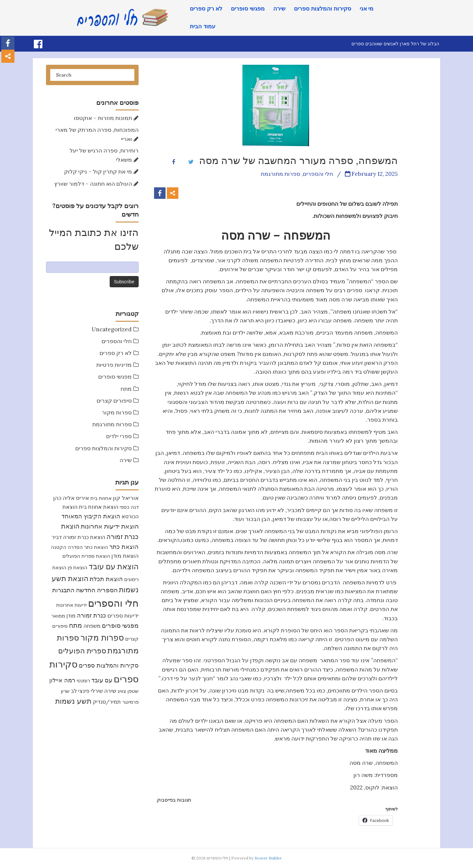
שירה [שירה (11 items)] (110, 691)
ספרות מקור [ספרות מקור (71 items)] (102, 637)
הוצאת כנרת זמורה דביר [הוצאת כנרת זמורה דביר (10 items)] (78, 537)
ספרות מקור (117, 412)
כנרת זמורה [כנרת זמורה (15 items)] (91, 615)
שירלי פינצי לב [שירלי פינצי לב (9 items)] (87, 691)
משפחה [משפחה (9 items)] (92, 626)
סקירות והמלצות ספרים (322, 9)
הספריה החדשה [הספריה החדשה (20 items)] (97, 590)
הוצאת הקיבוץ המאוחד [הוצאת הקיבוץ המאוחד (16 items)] (91, 516)
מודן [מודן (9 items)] (71, 616)
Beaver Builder (268, 858)
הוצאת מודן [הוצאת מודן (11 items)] (125, 556)
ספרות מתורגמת (112, 424)
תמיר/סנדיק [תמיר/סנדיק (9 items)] (107, 702)
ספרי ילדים (119, 436)
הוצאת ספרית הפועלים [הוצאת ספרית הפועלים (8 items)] (86, 556)
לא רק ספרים (206, 9)
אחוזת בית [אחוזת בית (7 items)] (101, 498)
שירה (279, 9)
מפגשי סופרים (248, 9)
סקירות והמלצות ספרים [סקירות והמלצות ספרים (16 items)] (109, 665)
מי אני (367, 9)
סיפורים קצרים (114, 401)
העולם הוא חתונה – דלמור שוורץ (93, 184)
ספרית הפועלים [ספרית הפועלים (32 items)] (82, 651)
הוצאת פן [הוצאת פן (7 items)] (78, 567)
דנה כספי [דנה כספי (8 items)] (129, 507)
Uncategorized (112, 329)
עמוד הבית (203, 26)
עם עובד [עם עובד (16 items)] (102, 680)
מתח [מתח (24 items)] (76, 625)
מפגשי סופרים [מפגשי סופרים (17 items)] (120, 625)
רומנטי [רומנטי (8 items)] (83, 680)
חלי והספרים (117, 341)
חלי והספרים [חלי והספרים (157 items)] (113, 603)
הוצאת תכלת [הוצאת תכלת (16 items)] (106, 579)
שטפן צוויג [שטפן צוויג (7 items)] (128, 691)
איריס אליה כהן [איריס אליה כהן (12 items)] (71, 498)
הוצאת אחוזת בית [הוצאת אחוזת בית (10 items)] (99, 507)
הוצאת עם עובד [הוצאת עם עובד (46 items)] (114, 566)
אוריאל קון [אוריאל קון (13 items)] (126, 498)
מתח (126, 389)
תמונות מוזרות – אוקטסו (103, 118)
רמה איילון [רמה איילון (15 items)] (62, 680)
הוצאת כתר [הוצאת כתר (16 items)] (124, 547)
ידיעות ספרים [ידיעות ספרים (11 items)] (123, 616)
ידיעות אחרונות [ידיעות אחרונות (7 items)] (71, 605)
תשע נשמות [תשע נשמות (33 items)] (73, 701)
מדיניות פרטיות (114, 365)
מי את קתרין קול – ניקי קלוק (98, 172)
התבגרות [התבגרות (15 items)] (63, 590)
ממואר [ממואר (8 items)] (58, 616)
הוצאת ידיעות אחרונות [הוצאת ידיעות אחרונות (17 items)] (110, 526)
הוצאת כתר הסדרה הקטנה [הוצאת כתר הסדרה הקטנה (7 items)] (79, 547)
